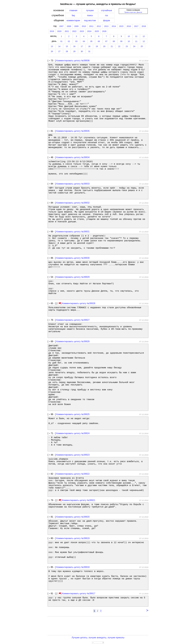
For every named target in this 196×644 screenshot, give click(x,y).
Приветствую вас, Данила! (133, 12)
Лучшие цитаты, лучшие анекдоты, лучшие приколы (98, 638)
